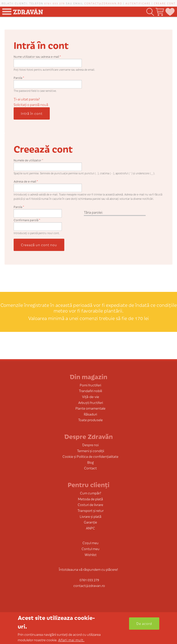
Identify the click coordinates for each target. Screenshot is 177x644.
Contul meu (91, 549)
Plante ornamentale (90, 408)
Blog (91, 462)
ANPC (90, 528)
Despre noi (90, 445)
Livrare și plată (91, 516)
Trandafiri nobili (90, 391)
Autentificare (138, 3)
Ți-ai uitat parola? (27, 99)
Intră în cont (32, 113)
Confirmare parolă (27, 220)
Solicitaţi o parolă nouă (31, 104)
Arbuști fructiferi (91, 402)
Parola (19, 78)
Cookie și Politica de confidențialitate (90, 456)
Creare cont (165, 3)
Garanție (90, 522)
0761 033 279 (55, 3)
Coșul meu (91, 543)
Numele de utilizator (28, 160)
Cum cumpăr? (91, 493)
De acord (144, 623)
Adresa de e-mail (26, 181)
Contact (90, 468)
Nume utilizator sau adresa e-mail (37, 56)
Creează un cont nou (39, 245)
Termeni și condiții (91, 451)
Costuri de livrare (90, 505)
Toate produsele (90, 420)
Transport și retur (91, 510)
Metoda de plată (90, 499)
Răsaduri (90, 414)
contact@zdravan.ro (103, 3)
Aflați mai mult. (71, 640)
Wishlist (91, 555)
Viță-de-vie (91, 397)
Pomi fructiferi (90, 385)
